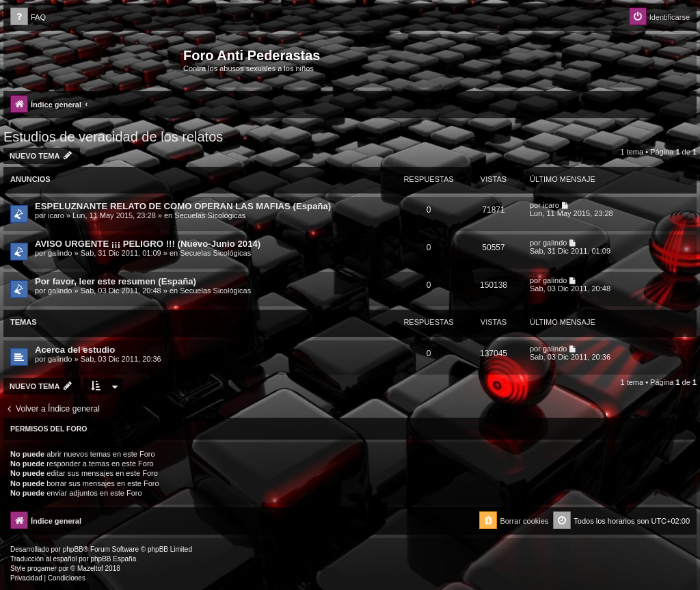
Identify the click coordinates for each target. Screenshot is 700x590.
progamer (42, 568)
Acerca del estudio (75, 350)
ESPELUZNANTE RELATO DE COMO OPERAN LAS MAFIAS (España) (183, 206)
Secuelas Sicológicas (210, 215)
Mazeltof (90, 568)
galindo (60, 253)
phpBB (73, 549)
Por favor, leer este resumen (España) (116, 281)
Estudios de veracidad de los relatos (113, 137)
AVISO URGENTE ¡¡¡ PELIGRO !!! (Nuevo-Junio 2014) (148, 244)
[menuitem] (28, 17)
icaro (56, 215)
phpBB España (113, 559)
